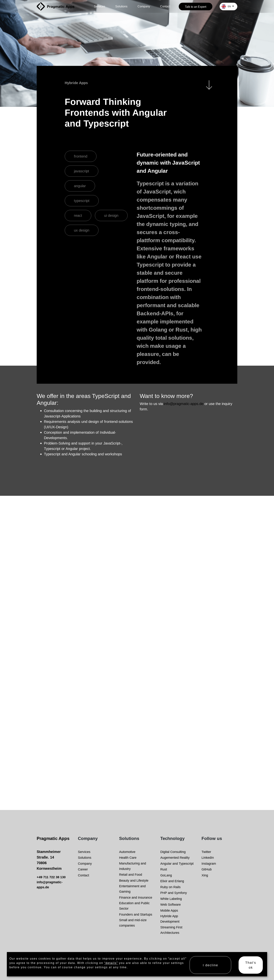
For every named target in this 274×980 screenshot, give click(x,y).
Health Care (128, 858)
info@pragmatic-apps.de (184, 404)
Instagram (209, 864)
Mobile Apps (169, 910)
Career (83, 869)
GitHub (207, 869)
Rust (164, 869)
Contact (165, 6)
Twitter (206, 852)
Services (100, 6)
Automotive (127, 852)
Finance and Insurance (136, 897)
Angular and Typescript (177, 864)
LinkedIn (208, 858)
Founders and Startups (136, 914)
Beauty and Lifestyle (134, 880)
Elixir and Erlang (172, 881)
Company (144, 6)
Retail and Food (131, 875)
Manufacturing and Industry (133, 866)
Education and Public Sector (134, 906)
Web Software (171, 904)
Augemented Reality (175, 858)
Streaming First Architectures (171, 930)
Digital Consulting (173, 852)
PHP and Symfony (174, 893)
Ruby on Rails (170, 887)
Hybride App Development (170, 919)
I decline (210, 965)
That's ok (251, 965)
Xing (205, 875)
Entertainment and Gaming (132, 889)
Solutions (121, 6)
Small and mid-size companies (133, 923)
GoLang (166, 875)
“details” (111, 963)
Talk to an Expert (196, 7)
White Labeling (171, 899)
